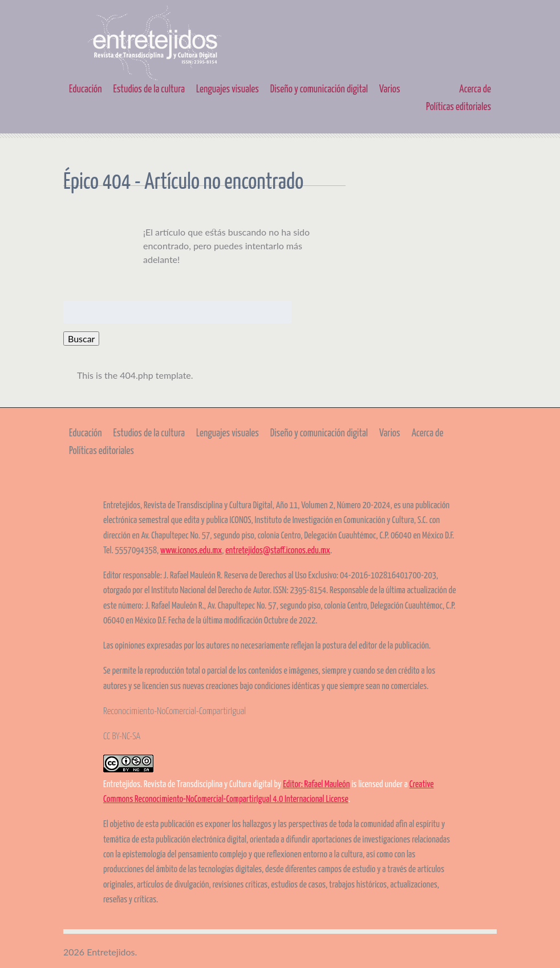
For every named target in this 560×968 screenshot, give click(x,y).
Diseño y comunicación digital (319, 90)
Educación (86, 90)
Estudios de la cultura (149, 90)
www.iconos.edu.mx (191, 551)
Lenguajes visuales (228, 90)
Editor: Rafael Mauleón (316, 785)
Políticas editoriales (458, 107)
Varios (390, 90)
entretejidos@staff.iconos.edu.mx (278, 551)
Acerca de (475, 90)
